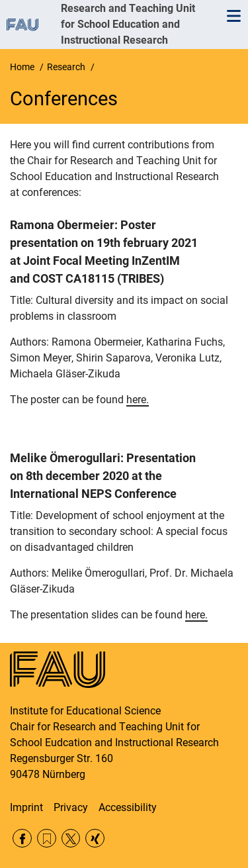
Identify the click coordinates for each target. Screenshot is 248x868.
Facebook (22, 839)
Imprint (26, 807)
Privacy (71, 807)
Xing (95, 839)
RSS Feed (47, 839)
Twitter (71, 839)
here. (138, 400)
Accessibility (128, 807)
